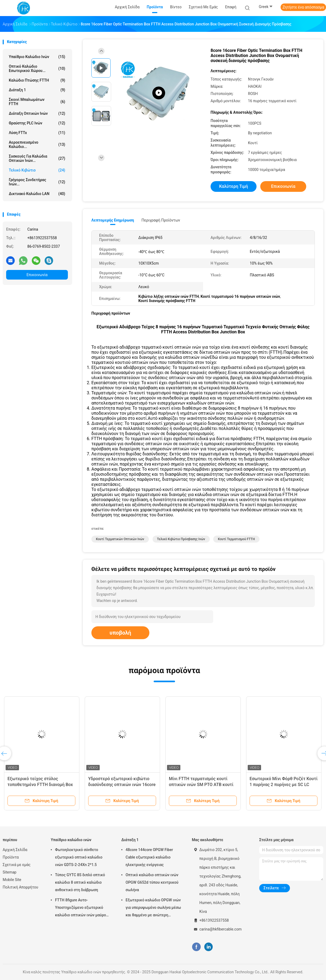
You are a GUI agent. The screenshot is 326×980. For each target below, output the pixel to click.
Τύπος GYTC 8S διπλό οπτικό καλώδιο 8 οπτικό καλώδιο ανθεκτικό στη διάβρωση (80, 882)
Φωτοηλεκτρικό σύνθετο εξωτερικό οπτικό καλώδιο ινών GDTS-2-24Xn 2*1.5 (79, 857)
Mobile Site (12, 880)
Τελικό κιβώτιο (37, 170)
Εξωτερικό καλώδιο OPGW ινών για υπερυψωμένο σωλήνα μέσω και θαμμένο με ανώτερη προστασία (153, 908)
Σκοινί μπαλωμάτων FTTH (37, 102)
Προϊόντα (11, 857)
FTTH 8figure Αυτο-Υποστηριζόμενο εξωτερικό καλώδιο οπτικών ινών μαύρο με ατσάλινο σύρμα (81, 908)
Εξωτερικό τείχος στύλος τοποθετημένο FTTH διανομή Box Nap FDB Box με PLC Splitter (40, 785)
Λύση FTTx (37, 133)
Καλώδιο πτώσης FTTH (37, 80)
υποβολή (120, 633)
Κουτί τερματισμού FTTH (236, 539)
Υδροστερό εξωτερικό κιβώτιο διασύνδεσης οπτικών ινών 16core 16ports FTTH (122, 785)
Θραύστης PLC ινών (37, 123)
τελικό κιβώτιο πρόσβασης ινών (181, 539)
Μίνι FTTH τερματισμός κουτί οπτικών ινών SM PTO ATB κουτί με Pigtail (201, 785)
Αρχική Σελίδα (15, 850)
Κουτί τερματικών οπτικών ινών (120, 539)
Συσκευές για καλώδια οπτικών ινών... (37, 158)
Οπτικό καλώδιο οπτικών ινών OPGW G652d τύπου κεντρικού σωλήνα (152, 882)
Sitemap (9, 872)
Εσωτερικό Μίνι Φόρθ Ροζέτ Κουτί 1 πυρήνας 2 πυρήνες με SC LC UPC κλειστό (284, 785)
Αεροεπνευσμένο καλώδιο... (37, 144)
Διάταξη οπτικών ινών (37, 113)
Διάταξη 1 (37, 90)
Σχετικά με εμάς (17, 865)
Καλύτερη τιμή (234, 186)
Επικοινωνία (37, 275)
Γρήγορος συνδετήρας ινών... (37, 182)
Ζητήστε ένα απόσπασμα (303, 7)
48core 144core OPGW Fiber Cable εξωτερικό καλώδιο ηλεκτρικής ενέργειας (149, 857)
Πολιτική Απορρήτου (20, 887)
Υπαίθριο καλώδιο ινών (37, 57)
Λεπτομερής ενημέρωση (113, 220)
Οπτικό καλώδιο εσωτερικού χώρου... (37, 68)
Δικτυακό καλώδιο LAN (37, 194)
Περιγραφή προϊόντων (161, 220)
